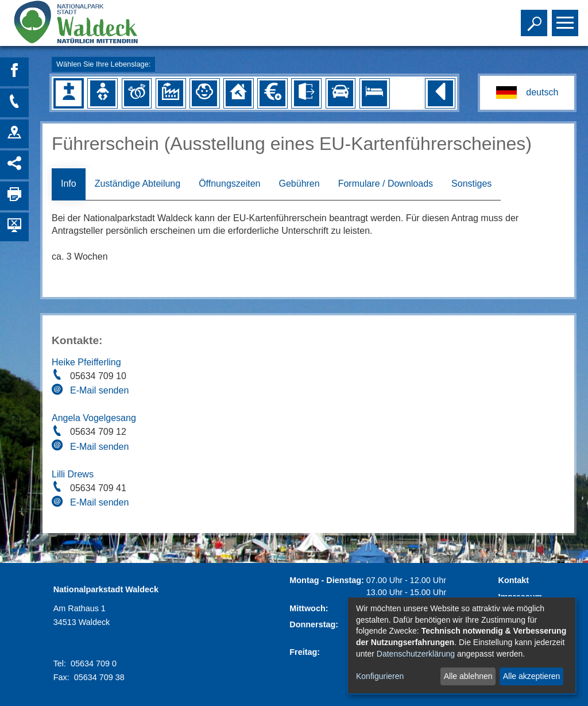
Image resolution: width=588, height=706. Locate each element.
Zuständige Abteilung (138, 184)
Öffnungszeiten (229, 184)
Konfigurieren (380, 676)
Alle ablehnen (468, 676)
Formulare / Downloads (386, 184)
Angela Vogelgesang (94, 418)
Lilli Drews (73, 474)
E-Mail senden (99, 390)
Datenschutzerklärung (416, 654)
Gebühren (299, 184)
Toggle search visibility (535, 18)
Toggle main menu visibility (566, 18)
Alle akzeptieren (532, 676)
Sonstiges (471, 184)
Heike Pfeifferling (86, 362)
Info (69, 184)
